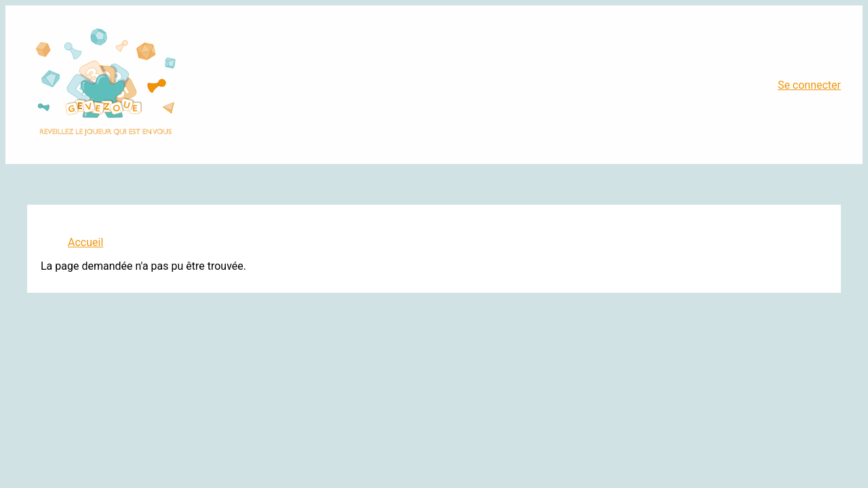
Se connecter (809, 85)
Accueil (85, 242)
